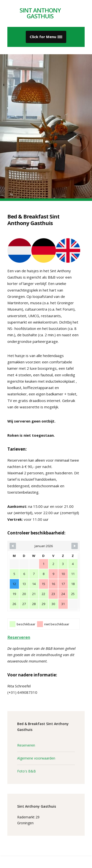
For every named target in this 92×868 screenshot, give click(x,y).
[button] (46, 37)
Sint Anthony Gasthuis (40, 13)
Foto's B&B (26, 771)
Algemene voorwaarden (36, 758)
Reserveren (19, 637)
